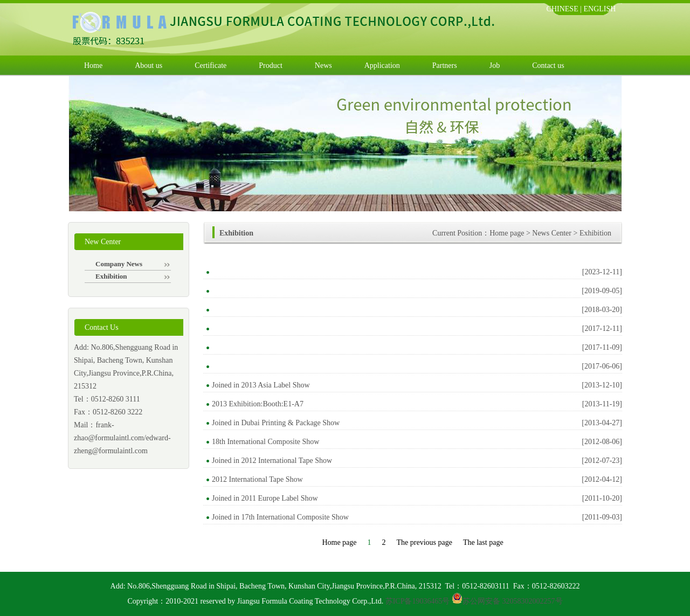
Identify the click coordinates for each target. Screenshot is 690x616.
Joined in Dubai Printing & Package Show (276, 423)
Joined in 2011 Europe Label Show (265, 498)
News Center (552, 233)
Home (93, 65)
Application (382, 65)
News (323, 65)
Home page (507, 233)
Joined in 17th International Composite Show (280, 517)
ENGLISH (600, 9)
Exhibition (133, 276)
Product (271, 65)
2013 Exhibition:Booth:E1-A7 (258, 404)
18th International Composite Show (265, 442)
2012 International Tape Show (257, 479)
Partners (445, 65)
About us (149, 65)
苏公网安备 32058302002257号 (513, 601)
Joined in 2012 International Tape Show (272, 461)
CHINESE (563, 9)
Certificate (211, 65)
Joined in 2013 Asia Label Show (261, 385)
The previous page (425, 542)
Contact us (548, 65)
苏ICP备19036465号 (418, 601)
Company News (133, 264)
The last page (483, 542)
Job (495, 65)
